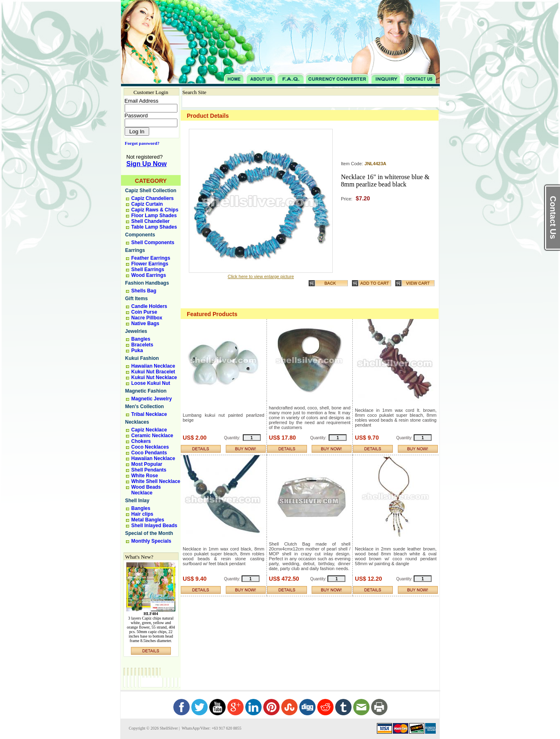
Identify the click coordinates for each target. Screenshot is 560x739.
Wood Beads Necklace (146, 490)
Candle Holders (149, 306)
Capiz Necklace (149, 430)
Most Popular (147, 464)
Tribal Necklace (149, 414)
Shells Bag (144, 291)
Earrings (135, 250)
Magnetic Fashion (146, 391)
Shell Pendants (149, 470)
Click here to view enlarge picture (261, 276)
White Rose (144, 476)
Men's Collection (144, 407)
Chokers (141, 441)
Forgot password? (140, 143)
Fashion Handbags (147, 283)
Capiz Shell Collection (151, 191)
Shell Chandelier (150, 221)
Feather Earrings (151, 258)
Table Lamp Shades (154, 227)
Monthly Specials (151, 541)
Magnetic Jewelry (151, 399)
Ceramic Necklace (152, 436)
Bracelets (142, 345)
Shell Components (153, 243)
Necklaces (137, 422)
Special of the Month (149, 533)
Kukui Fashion (142, 358)
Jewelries (136, 331)
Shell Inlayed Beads (154, 526)
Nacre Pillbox (147, 318)
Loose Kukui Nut (151, 383)
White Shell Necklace (156, 481)
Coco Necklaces (150, 447)
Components (140, 235)
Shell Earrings (148, 270)
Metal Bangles (148, 520)
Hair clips (142, 514)
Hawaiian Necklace (153, 366)
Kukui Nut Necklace (154, 377)
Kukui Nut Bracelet (153, 372)
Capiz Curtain (147, 204)
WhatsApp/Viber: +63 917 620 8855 (211, 728)
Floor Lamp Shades (154, 216)
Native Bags (145, 323)
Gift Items (136, 299)
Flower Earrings (150, 264)
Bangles (141, 339)
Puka (137, 350)
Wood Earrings (149, 275)
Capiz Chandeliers (152, 198)
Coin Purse (144, 312)
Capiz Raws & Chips (155, 210)
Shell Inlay (137, 501)
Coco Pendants (149, 453)
